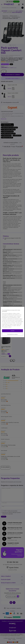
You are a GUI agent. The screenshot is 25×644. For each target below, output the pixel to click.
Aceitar (12, 331)
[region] (12, 322)
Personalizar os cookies (12, 334)
